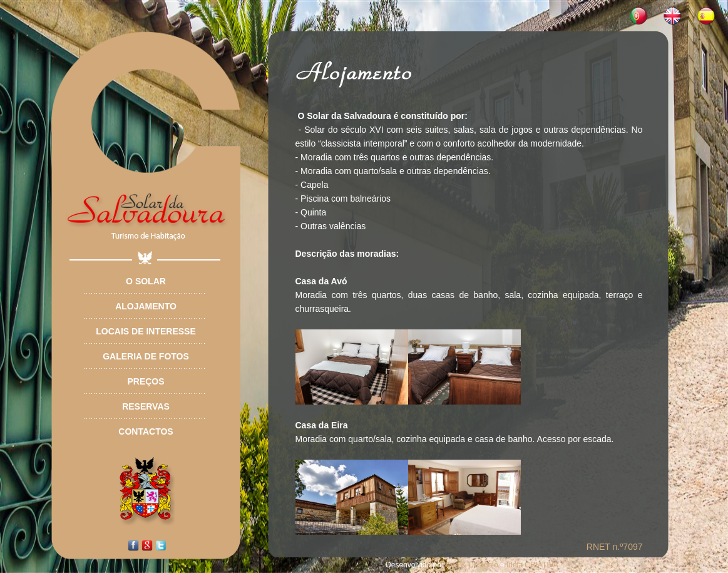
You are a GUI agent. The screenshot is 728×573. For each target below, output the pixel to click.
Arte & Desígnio (472, 565)
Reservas (146, 406)
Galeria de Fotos (146, 356)
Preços (146, 381)
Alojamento (146, 306)
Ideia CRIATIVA (532, 565)
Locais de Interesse (146, 331)
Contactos (146, 431)
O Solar (146, 281)
